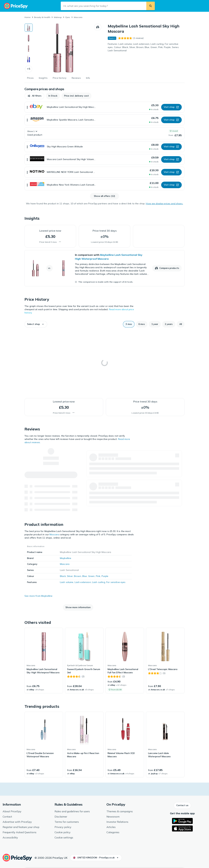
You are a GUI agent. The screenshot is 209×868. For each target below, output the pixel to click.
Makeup (58, 17)
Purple (105, 576)
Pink (98, 576)
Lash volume (67, 582)
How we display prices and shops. (164, 204)
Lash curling (99, 582)
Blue (85, 576)
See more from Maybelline (38, 596)
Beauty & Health (42, 17)
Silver (70, 576)
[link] (104, 268)
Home (28, 17)
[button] (29, 69)
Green (91, 576)
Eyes (68, 17)
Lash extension (83, 582)
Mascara (78, 17)
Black (63, 576)
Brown (78, 576)
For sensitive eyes (116, 582)
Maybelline (66, 558)
